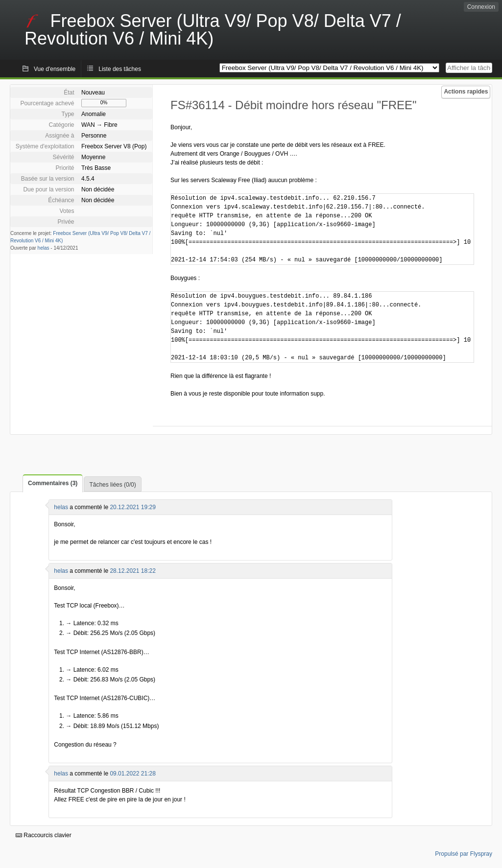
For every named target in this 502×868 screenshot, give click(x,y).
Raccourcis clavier (44, 835)
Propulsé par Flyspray (464, 854)
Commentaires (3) (53, 483)
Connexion (481, 7)
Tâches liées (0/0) (112, 485)
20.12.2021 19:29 (132, 507)
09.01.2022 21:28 (132, 774)
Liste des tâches (120, 69)
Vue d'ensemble (55, 69)
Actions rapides (466, 92)
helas (44, 248)
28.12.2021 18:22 (132, 571)
